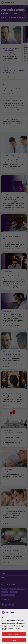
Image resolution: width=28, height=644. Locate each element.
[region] (14, 626)
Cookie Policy (5, 630)
